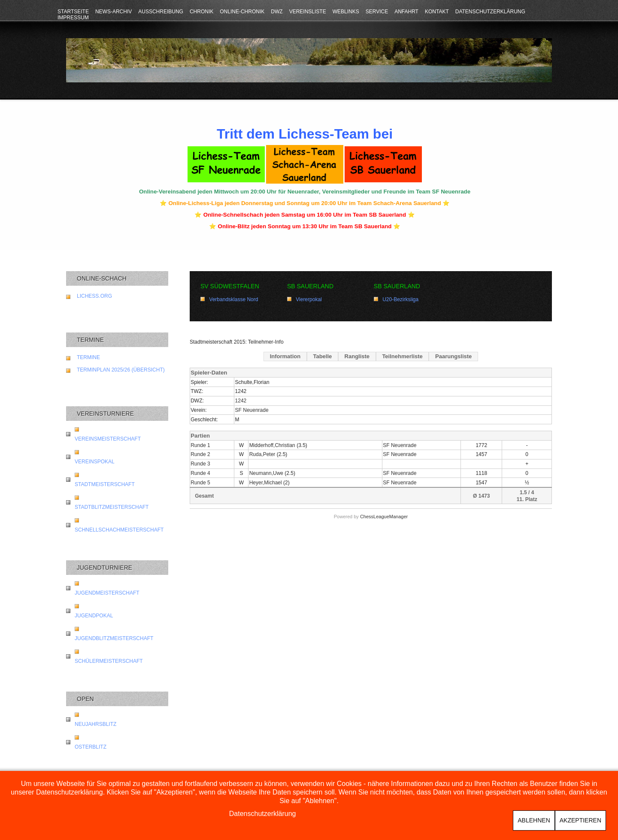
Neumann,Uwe (266, 473)
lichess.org (94, 296)
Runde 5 (200, 483)
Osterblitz (91, 747)
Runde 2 (200, 454)
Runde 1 (200, 445)
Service (377, 12)
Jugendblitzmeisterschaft (114, 638)
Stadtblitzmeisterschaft (112, 507)
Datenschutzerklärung (490, 12)
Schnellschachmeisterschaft (119, 530)
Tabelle (322, 356)
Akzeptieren (580, 820)
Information (285, 356)
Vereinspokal (95, 462)
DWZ (277, 12)
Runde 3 (200, 464)
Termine (88, 357)
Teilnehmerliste (402, 356)
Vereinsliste (308, 12)
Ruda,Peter (262, 454)
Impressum (73, 18)
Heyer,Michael (266, 483)
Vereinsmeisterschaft (108, 439)
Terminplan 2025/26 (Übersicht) (121, 370)
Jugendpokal (94, 616)
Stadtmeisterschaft (105, 484)
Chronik (201, 12)
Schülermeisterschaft (109, 661)
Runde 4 (200, 473)
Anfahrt (406, 12)
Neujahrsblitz (95, 724)
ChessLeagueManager (384, 517)
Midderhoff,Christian (272, 445)
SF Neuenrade (252, 410)
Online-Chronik (242, 12)
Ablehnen (534, 820)
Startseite (73, 12)
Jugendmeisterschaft (107, 593)
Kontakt (437, 12)
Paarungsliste (453, 356)
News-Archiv (114, 12)
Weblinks (346, 12)
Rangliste (357, 356)
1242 (241, 401)
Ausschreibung (161, 12)
